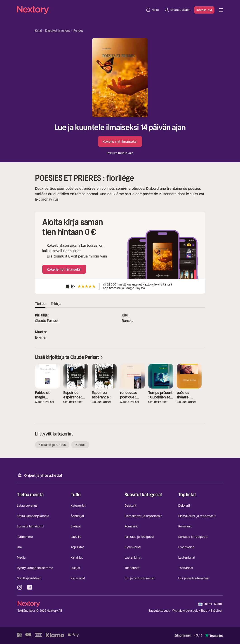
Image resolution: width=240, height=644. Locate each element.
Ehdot (205, 611)
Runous (78, 31)
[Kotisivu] (80, 10)
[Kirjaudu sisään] (177, 10)
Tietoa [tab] (40, 304)
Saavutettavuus (159, 611)
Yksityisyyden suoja (185, 611)
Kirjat (39, 31)
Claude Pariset (47, 321)
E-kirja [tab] (56, 304)
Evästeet (216, 611)
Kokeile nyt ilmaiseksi (120, 141)
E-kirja (40, 337)
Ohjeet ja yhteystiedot (40, 475)
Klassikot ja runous (58, 31)
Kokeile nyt (204, 10)
